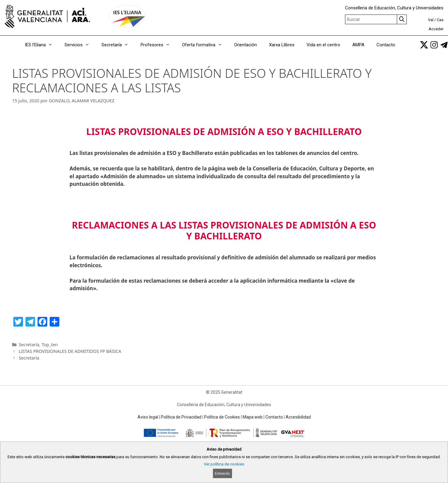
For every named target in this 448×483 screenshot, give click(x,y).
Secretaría (118, 45)
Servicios (80, 45)
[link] (424, 45)
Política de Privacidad (181, 417)
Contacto (386, 45)
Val (431, 20)
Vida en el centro (323, 45)
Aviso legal (148, 417)
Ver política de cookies (224, 464)
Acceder (436, 29)
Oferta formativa (205, 45)
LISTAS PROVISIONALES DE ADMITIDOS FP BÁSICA (70, 351)
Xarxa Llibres (282, 45)
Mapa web (253, 417)
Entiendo (222, 473)
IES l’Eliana (42, 45)
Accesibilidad (298, 417)
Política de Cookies (222, 417)
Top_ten (50, 345)
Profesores (158, 45)
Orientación (246, 45)
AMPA (358, 45)
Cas (440, 20)
